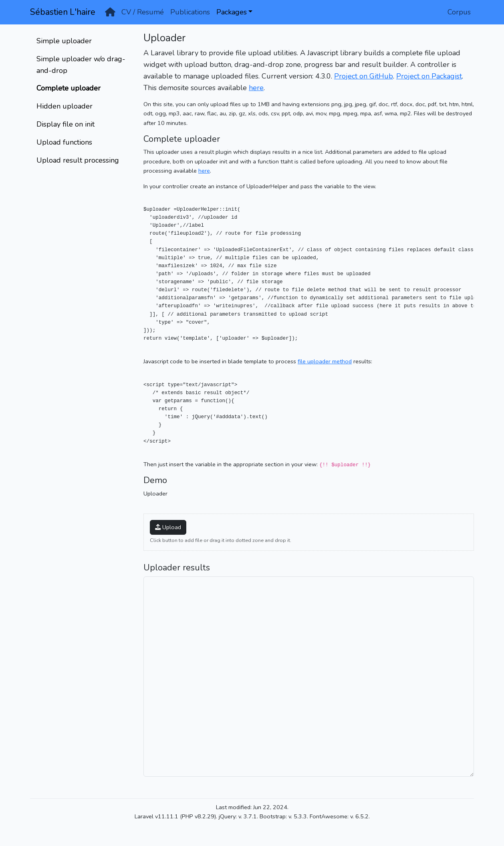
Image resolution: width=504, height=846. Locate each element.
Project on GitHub (364, 76)
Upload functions (64, 142)
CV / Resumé (143, 12)
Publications (190, 12)
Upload (168, 527)
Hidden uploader (65, 106)
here (256, 88)
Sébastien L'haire (63, 12)
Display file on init (66, 124)
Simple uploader (64, 41)
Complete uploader (69, 88)
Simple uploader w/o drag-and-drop (81, 65)
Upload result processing (78, 160)
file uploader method (325, 361)
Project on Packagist (429, 76)
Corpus (459, 12)
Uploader (155, 493)
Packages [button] (232, 12)
